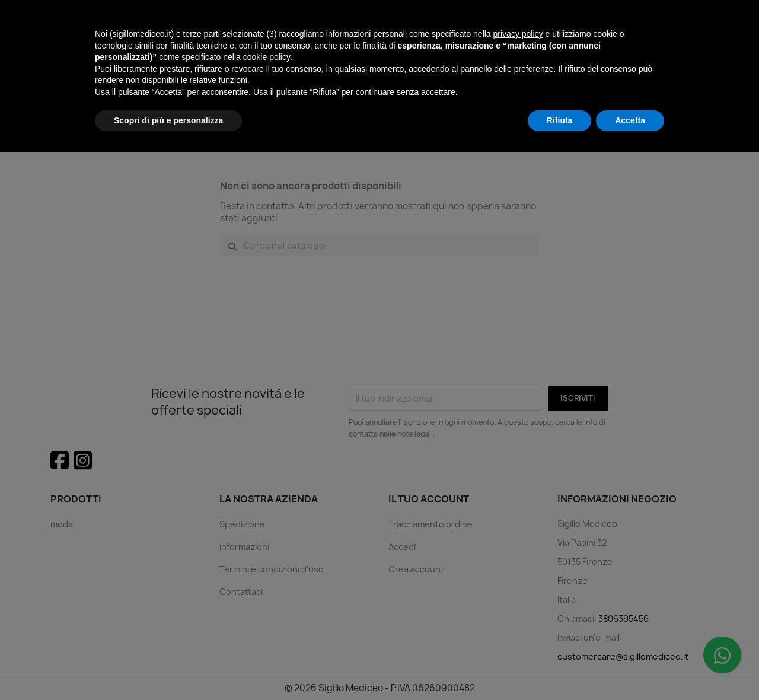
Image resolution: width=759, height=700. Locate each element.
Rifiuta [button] (560, 667)
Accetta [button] (630, 667)
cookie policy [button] (267, 604)
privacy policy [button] (518, 581)
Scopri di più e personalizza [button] (168, 667)
